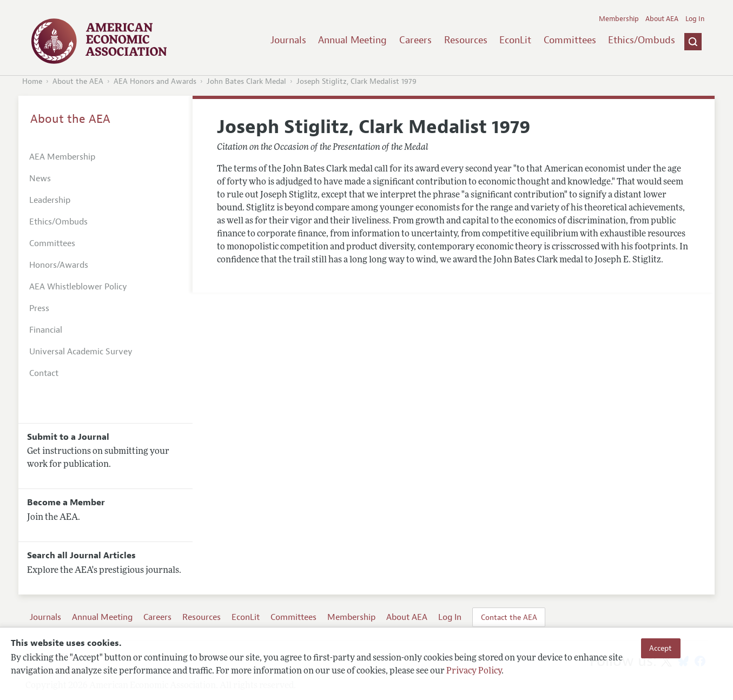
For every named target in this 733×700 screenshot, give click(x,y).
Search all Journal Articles (81, 556)
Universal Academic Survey (81, 352)
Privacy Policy (474, 671)
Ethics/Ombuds (642, 40)
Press (39, 308)
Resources (466, 40)
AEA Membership (62, 157)
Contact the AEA (509, 617)
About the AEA (78, 81)
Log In (695, 19)
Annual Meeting (352, 40)
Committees (570, 40)
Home (32, 81)
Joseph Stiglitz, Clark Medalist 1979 (356, 81)
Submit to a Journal (68, 437)
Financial (46, 330)
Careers (415, 40)
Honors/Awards (59, 265)
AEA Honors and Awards (155, 81)
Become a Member (66, 503)
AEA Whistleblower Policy (78, 287)
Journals (288, 40)
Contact (44, 373)
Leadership (50, 200)
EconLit (515, 40)
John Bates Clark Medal (246, 81)
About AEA (662, 19)
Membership (619, 19)
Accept (661, 648)
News (40, 179)
